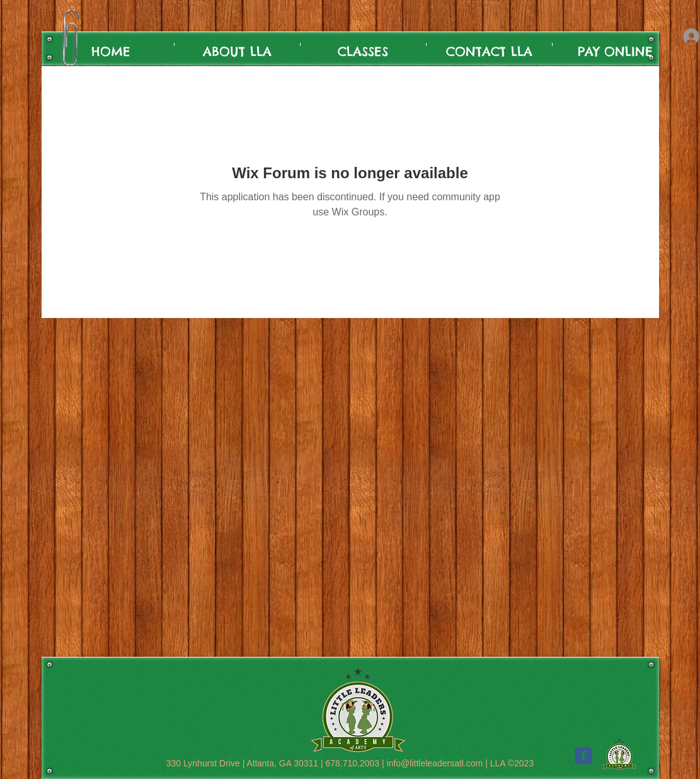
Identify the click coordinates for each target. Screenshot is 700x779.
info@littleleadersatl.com (435, 763)
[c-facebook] (583, 756)
